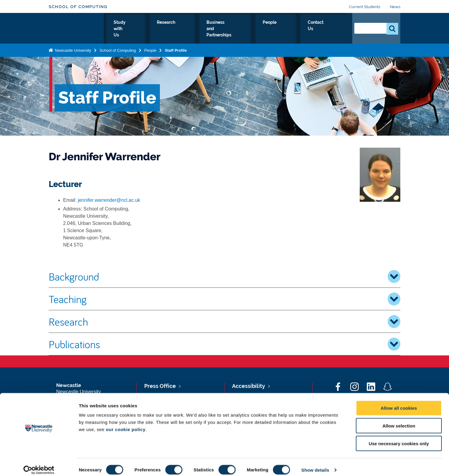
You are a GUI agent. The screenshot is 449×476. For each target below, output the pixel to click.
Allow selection (399, 420)
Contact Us (330, 29)
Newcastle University (72, 49)
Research (200, 29)
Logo (76, 28)
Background (224, 276)
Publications (224, 344)
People (299, 29)
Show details (315, 464)
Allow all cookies (399, 402)
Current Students (365, 7)
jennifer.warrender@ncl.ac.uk (109, 200)
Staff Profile (176, 49)
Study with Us (163, 29)
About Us (127, 29)
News (395, 7)
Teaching (224, 299)
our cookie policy (126, 424)
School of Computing (78, 7)
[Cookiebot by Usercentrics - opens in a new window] (39, 464)
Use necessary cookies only (399, 438)
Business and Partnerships (251, 29)
